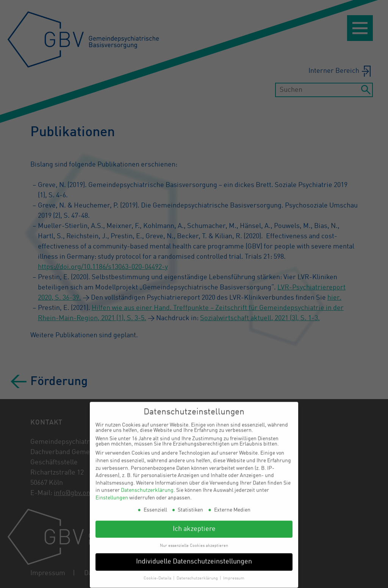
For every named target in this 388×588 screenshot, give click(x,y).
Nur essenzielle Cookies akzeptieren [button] (194, 540)
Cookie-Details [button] (158, 573)
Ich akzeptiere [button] (194, 524)
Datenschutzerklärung (147, 485)
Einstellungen (112, 493)
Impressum (234, 573)
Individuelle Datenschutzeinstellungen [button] (194, 557)
